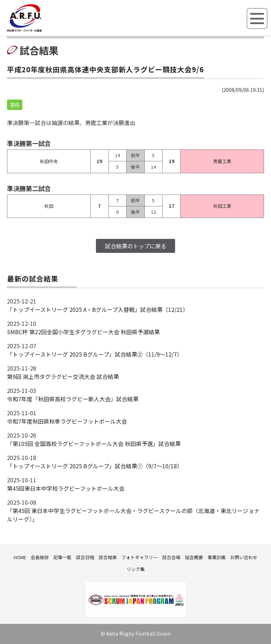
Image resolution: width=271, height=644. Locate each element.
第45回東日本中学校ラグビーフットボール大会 (66, 488)
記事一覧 (62, 557)
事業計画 (217, 557)
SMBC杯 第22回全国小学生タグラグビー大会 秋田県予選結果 (83, 332)
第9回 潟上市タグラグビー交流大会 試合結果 (63, 376)
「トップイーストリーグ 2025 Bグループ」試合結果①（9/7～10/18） (95, 466)
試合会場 (171, 557)
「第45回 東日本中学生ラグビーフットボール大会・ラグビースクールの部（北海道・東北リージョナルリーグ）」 (133, 515)
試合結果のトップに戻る (136, 246)
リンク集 (136, 569)
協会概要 (194, 557)
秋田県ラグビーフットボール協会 (40, 30)
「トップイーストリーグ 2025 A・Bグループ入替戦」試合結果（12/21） (98, 309)
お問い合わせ (244, 557)
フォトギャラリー (140, 557)
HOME (20, 557)
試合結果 (108, 557)
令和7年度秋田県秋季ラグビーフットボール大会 (67, 421)
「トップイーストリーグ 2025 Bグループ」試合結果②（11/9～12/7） (95, 354)
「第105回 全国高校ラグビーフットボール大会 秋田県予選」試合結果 (94, 444)
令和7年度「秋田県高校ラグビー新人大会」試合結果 (73, 399)
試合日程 (85, 557)
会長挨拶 (40, 557)
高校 (15, 105)
